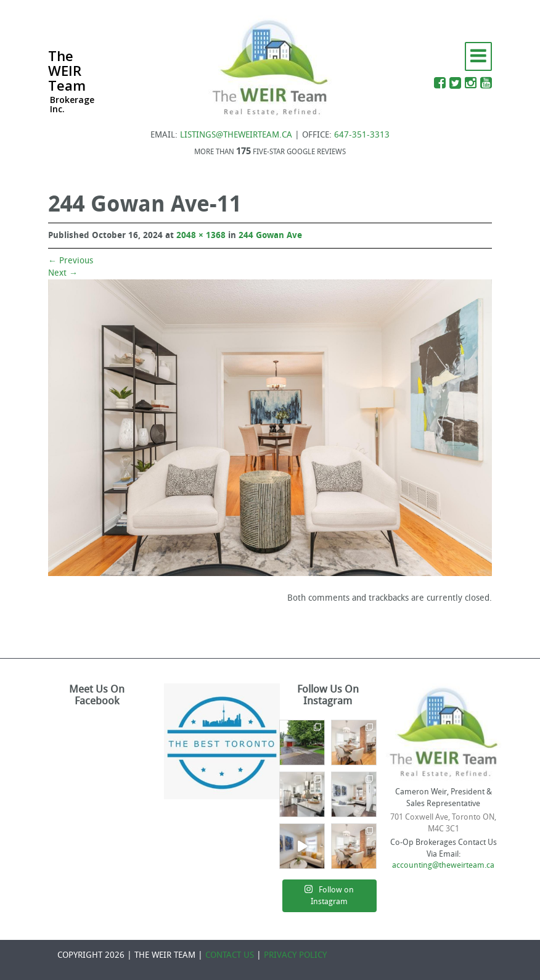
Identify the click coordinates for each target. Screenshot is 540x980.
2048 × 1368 (201, 235)
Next (63, 273)
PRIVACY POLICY (295, 955)
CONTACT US (230, 955)
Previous (71, 261)
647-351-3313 (362, 135)
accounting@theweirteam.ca (443, 865)
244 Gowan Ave (270, 235)
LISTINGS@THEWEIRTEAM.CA (236, 135)
